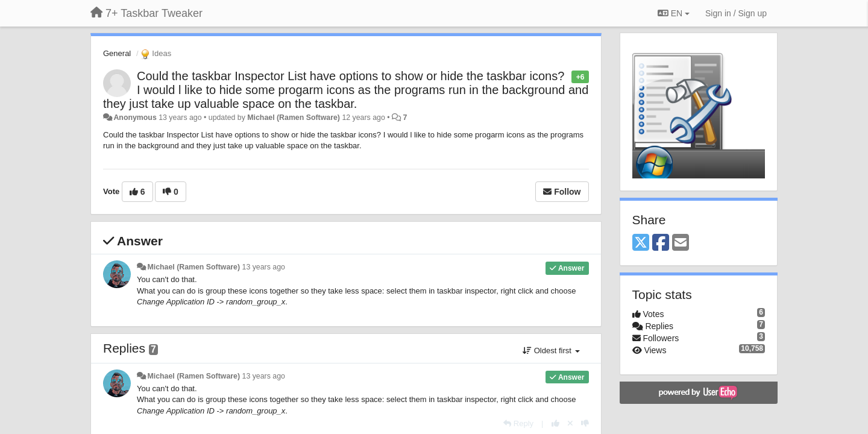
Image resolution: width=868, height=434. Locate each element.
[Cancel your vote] (570, 423)
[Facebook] (661, 243)
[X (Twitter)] (641, 243)
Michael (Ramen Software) (294, 118)
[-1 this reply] (585, 423)
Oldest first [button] (551, 351)
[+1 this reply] (555, 423)
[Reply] (518, 423)
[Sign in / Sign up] (736, 13)
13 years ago (264, 267)
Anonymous (135, 118)
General (117, 53)
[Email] (681, 243)
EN (674, 13)
